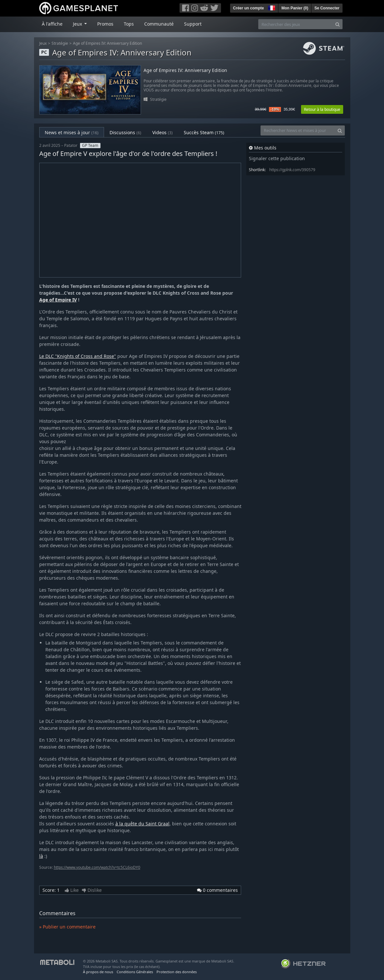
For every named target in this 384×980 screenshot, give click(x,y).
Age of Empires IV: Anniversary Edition (107, 43)
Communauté (159, 24)
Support (193, 24)
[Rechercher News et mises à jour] (298, 130)
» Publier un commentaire (67, 927)
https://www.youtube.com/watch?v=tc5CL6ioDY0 (97, 867)
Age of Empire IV (58, 300)
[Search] (337, 24)
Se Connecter (327, 8)
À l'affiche (52, 24)
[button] (271, 7)
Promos (105, 24)
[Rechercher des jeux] (296, 24)
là (41, 856)
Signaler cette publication (277, 158)
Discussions (125, 132)
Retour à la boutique (322, 109)
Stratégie (60, 43)
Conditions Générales (135, 972)
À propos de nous (98, 972)
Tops (129, 24)
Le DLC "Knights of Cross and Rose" (78, 356)
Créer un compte (248, 8)
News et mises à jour (72, 132)
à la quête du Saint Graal (142, 824)
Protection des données (177, 972)
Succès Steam (204, 132)
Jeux (43, 43)
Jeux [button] (78, 24)
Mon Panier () (295, 8)
